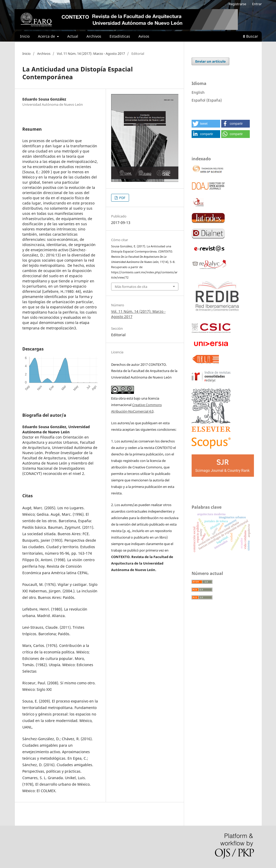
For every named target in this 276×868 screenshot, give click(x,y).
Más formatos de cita (131, 287)
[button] (206, 124)
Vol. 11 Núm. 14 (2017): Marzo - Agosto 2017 (91, 54)
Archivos (94, 36)
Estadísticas (120, 36)
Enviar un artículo (210, 61)
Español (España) (207, 100)
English (198, 92)
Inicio (25, 36)
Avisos (144, 36)
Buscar (251, 36)
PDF (122, 198)
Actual (73, 36)
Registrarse (237, 4)
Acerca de (47, 36)
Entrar (257, 4)
